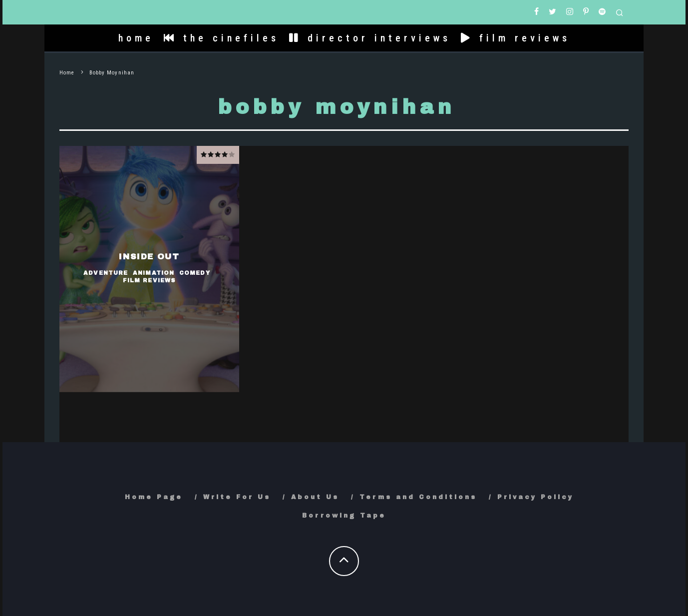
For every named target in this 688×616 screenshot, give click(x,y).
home (136, 38)
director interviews (370, 38)
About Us (315, 497)
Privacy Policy (535, 497)
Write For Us (237, 497)
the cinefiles (221, 38)
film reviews (516, 38)
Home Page (154, 497)
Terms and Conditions (418, 497)
